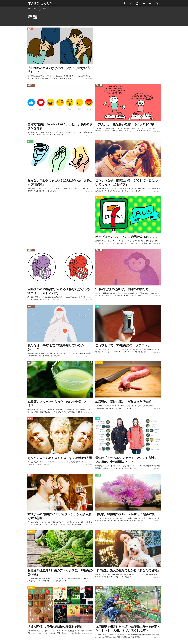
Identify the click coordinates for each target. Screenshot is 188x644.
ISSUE (30, 142)
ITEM (98, 307)
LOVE (30, 30)
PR (29, 364)
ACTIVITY (99, 199)
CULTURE (31, 86)
